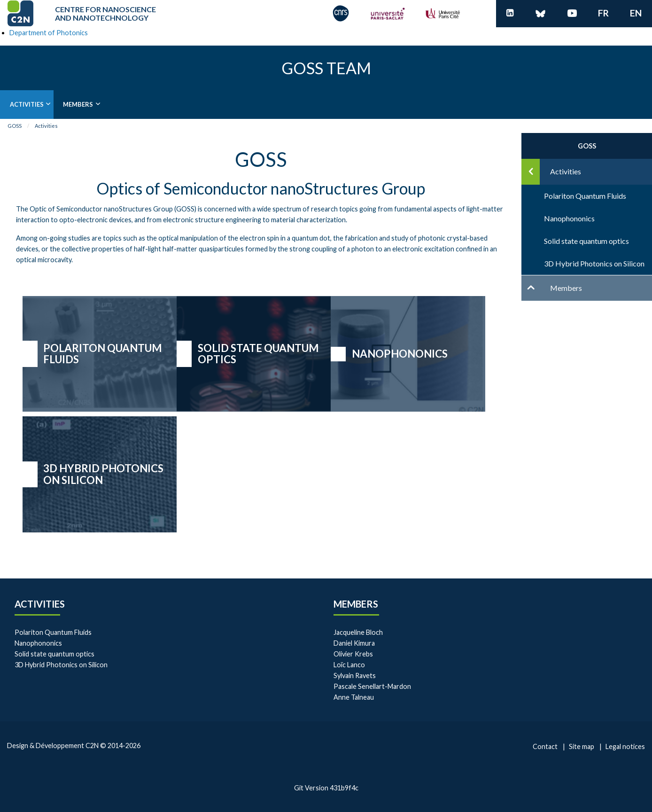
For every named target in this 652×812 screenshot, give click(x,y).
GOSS (15, 126)
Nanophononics (400, 354)
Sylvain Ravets (355, 675)
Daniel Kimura (354, 643)
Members (78, 104)
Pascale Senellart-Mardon (372, 686)
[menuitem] (27, 105)
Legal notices (625, 746)
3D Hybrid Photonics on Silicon (103, 474)
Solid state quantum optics (258, 354)
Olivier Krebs (353, 654)
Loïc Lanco (349, 665)
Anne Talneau (354, 697)
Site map (582, 746)
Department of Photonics (49, 33)
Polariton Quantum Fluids (103, 354)
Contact (545, 746)
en (636, 13)
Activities (27, 104)
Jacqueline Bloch (358, 632)
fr (603, 13)
